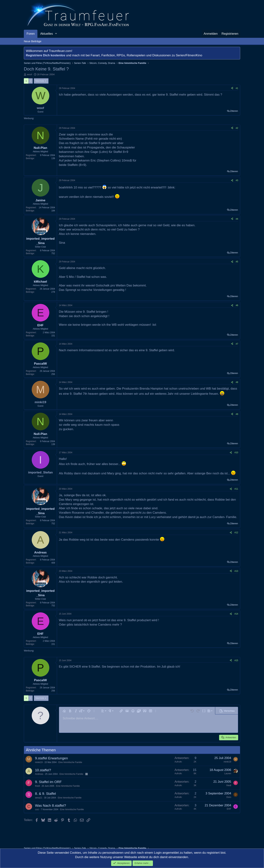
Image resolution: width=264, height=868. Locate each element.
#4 (237, 219)
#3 (237, 180)
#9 (237, 414)
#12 (236, 533)
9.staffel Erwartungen (51, 758)
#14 (236, 614)
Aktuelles (46, 34)
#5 (237, 262)
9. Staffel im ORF (48, 782)
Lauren (228, 773)
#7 (237, 344)
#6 (237, 305)
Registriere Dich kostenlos (45, 55)
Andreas (39, 774)
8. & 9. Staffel (45, 794)
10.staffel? (43, 770)
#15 (236, 660)
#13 (236, 571)
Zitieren (234, 111)
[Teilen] (232, 88)
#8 (237, 382)
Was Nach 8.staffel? (51, 806)
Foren (31, 34)
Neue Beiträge (33, 41)
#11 (236, 489)
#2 (237, 128)
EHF (229, 809)
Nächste (40, 81)
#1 (237, 88)
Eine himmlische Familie (70, 762)
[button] (56, 34)
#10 (236, 453)
